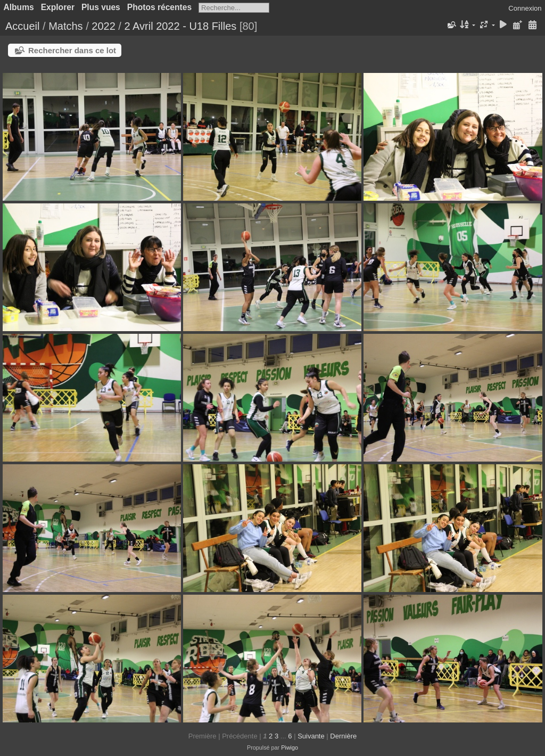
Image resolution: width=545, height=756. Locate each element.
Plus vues (101, 7)
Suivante (311, 736)
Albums (19, 7)
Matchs (65, 26)
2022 (104, 26)
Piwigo (290, 747)
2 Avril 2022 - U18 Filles (180, 26)
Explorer (58, 7)
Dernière (343, 736)
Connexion (525, 8)
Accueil (22, 26)
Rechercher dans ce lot (72, 50)
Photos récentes (159, 7)
